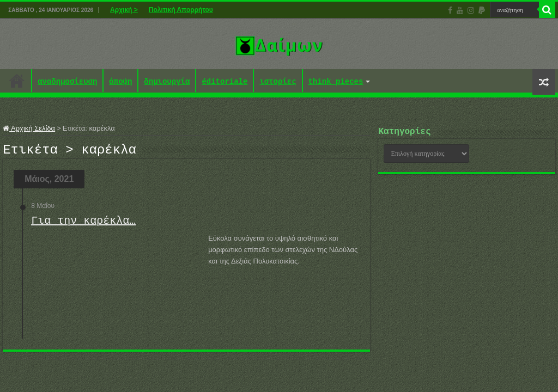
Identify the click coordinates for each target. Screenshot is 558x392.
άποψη (120, 82)
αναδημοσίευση (67, 82)
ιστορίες (278, 82)
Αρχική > (124, 10)
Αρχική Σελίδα (29, 128)
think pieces (336, 82)
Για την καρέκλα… (83, 224)
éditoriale (225, 82)
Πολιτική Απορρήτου (181, 10)
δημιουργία (167, 82)
